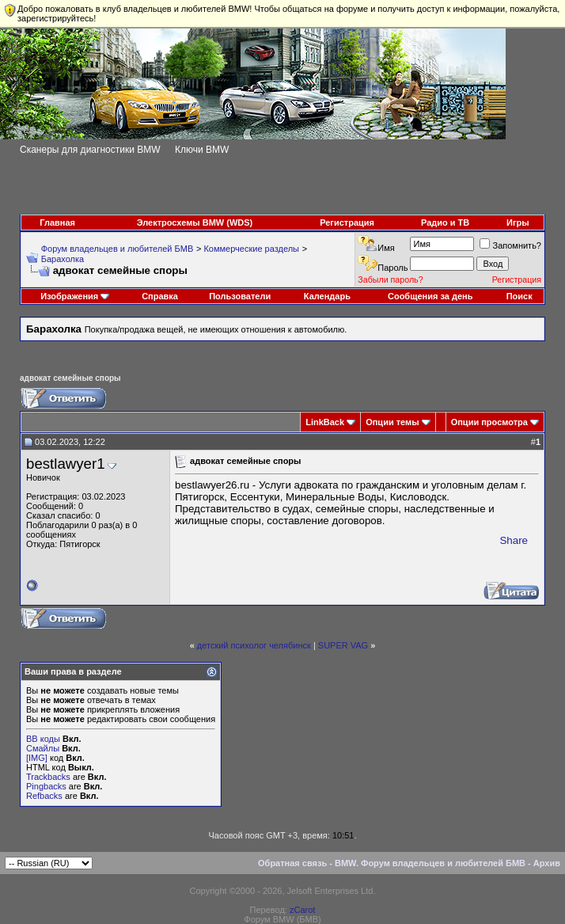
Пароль (392, 268)
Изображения (69, 296)
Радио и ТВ (445, 222)
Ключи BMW (202, 150)
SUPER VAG (343, 645)
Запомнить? (510, 245)
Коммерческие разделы (251, 249)
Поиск (519, 296)
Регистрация (347, 222)
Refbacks (44, 796)
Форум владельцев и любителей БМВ (118, 249)
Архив (547, 863)
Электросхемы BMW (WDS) (195, 222)
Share (514, 540)
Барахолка (63, 259)
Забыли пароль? (390, 279)
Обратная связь (292, 863)
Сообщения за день (430, 296)
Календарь (327, 296)
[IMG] (37, 758)
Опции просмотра (489, 422)
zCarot (302, 910)
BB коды (43, 739)
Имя (386, 248)
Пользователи (240, 296)
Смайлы (43, 748)
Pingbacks (46, 786)
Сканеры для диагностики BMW (90, 150)
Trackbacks (48, 777)
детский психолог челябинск (254, 645)
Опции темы (392, 422)
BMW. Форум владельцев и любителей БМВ (430, 863)
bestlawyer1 (66, 464)
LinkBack (325, 422)
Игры (518, 222)
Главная (57, 222)
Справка (160, 296)
